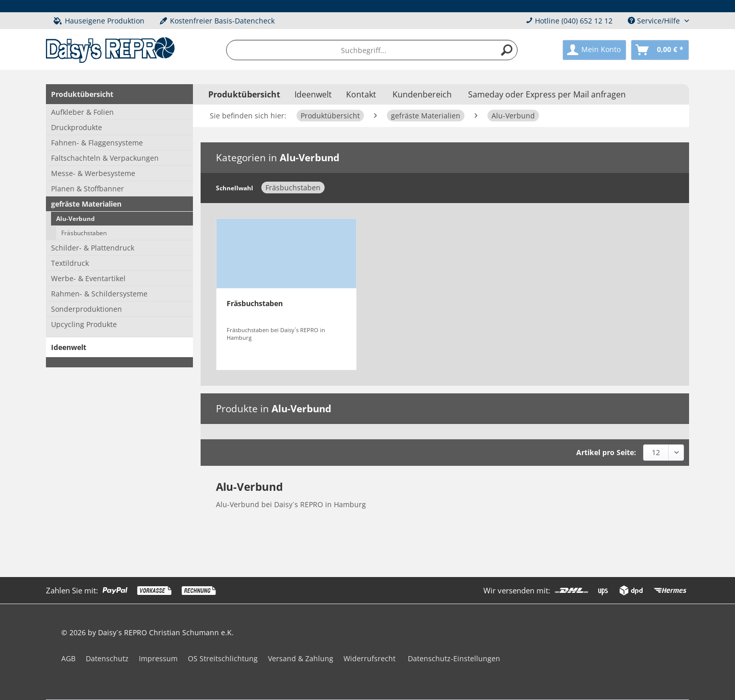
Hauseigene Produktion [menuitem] (99, 21)
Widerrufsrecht (370, 658)
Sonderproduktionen (87, 309)
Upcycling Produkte (84, 324)
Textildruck (70, 263)
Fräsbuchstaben (84, 233)
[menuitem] (372, 50)
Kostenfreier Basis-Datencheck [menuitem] (217, 21)
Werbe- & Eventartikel (88, 278)
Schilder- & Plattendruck (93, 248)
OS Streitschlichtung (223, 658)
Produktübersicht (82, 94)
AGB (68, 658)
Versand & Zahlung (301, 658)
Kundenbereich (422, 94)
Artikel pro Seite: (606, 452)
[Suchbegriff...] (372, 50)
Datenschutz (107, 658)
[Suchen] (507, 50)
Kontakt (361, 94)
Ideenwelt (69, 347)
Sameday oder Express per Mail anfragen (547, 94)
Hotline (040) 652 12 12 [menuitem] (569, 21)
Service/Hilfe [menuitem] (655, 21)
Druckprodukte (77, 127)
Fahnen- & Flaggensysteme (97, 143)
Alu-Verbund (76, 219)
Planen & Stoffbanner (88, 189)
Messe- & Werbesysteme (93, 173)
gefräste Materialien (86, 204)
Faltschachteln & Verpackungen (105, 158)
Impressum (158, 658)
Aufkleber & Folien (82, 112)
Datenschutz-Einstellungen (454, 658)
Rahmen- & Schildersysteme (99, 294)
